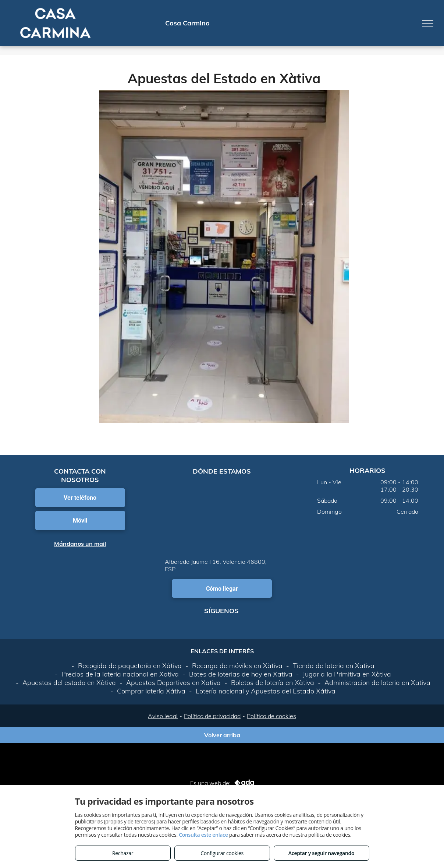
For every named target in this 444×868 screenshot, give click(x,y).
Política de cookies (271, 716)
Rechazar (123, 853)
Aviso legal (163, 716)
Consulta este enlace (203, 835)
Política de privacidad (212, 716)
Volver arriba (222, 735)
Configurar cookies (222, 853)
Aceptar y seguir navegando (321, 853)
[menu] (428, 23)
